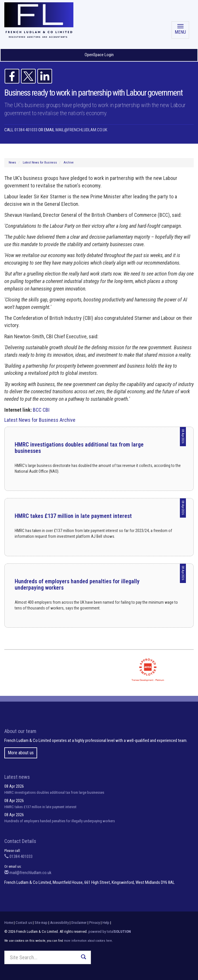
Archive (69, 163)
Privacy (95, 923)
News (12, 163)
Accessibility (59, 923)
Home (9, 923)
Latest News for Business (40, 163)
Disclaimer (79, 923)
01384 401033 (26, 130)
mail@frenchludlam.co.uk (81, 130)
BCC (37, 410)
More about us (21, 753)
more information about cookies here (88, 941)
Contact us (24, 923)
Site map (41, 923)
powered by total (110, 931)
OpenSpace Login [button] (99, 55)
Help (106, 923)
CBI (46, 410)
